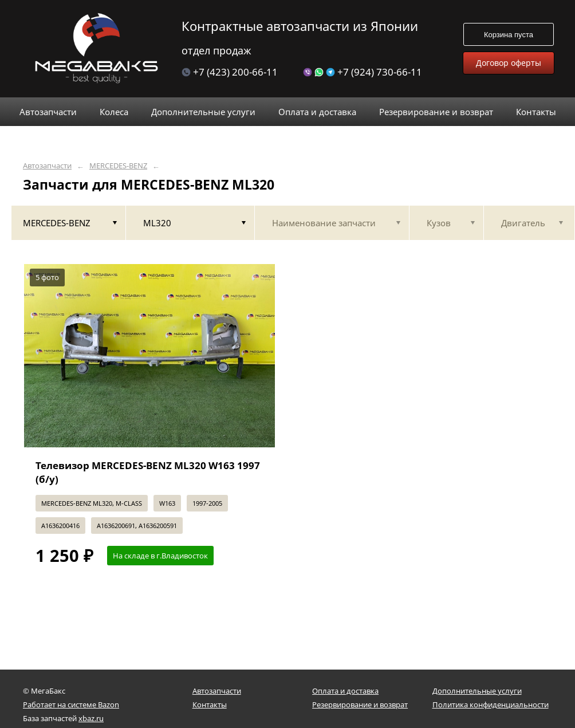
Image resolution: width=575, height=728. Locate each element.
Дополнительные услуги (477, 691)
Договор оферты (509, 63)
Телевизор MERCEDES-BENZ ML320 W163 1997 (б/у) (148, 472)
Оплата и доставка (345, 691)
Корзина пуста (509, 35)
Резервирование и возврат (360, 705)
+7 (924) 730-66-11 (363, 72)
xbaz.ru (91, 718)
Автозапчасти (47, 166)
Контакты (210, 705)
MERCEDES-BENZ (118, 166)
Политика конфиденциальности (491, 705)
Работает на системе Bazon (71, 705)
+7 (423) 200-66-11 (230, 72)
